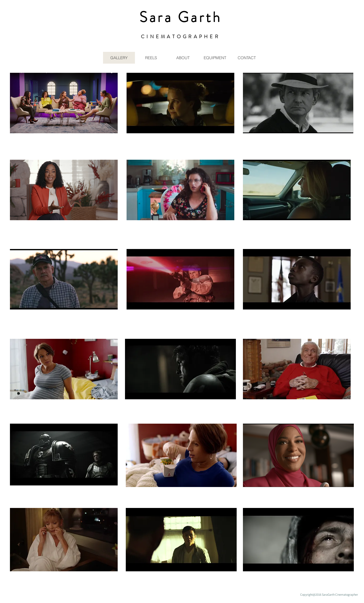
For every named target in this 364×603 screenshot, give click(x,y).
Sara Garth (181, 17)
